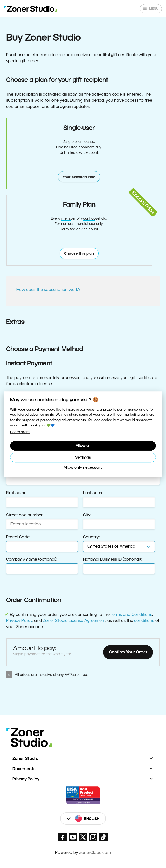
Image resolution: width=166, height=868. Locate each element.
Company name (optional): (32, 559)
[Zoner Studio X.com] (83, 837)
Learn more (20, 432)
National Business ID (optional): (112, 559)
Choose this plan (79, 253)
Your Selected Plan (79, 177)
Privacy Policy (19, 621)
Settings (83, 457)
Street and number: (25, 515)
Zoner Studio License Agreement (74, 621)
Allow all (83, 446)
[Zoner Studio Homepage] (31, 9)
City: (87, 515)
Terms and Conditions (131, 614)
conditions (144, 621)
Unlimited (67, 152)
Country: (91, 537)
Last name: (94, 493)
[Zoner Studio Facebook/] (63, 837)
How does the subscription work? (48, 289)
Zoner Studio (25, 758)
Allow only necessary (83, 467)
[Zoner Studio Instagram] (93, 837)
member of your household (84, 218)
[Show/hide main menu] (151, 9)
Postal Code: (18, 537)
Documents (24, 769)
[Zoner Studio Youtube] (73, 837)
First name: (17, 493)
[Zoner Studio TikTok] (103, 837)
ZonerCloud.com (95, 852)
